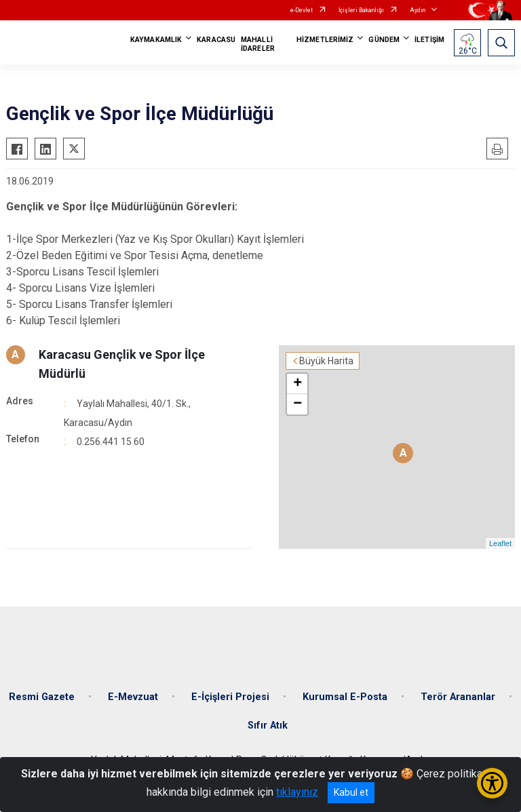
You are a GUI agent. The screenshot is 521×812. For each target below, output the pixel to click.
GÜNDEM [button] (384, 40)
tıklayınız (297, 792)
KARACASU (216, 40)
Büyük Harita (326, 361)
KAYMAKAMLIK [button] (156, 40)
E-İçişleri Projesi (230, 697)
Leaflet (500, 543)
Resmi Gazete (42, 697)
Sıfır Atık (268, 726)
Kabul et (351, 792)
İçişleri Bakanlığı (361, 10)
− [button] (297, 404)
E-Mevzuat (133, 697)
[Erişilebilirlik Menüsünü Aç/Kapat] (492, 783)
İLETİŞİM (429, 40)
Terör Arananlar (458, 697)
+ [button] (297, 384)
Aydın (418, 10)
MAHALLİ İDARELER (258, 44)
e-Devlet (302, 10)
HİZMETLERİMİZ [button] (325, 40)
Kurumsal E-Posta (345, 697)
